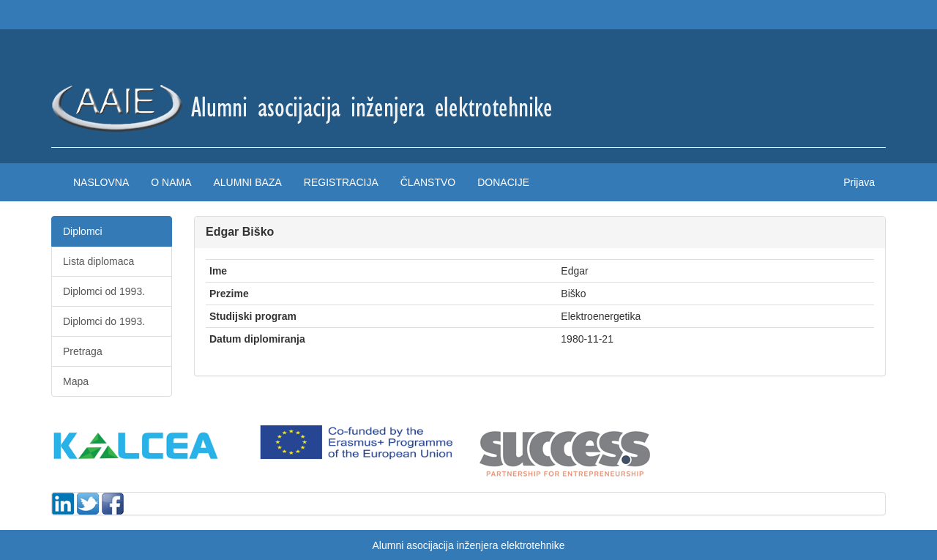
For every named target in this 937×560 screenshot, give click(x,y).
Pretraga (83, 351)
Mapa (76, 381)
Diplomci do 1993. (104, 321)
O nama (171, 182)
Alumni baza (247, 182)
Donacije (503, 182)
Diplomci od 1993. (104, 291)
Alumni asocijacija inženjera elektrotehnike (468, 545)
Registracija (341, 182)
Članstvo (428, 182)
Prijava (859, 182)
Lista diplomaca (98, 261)
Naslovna (101, 182)
